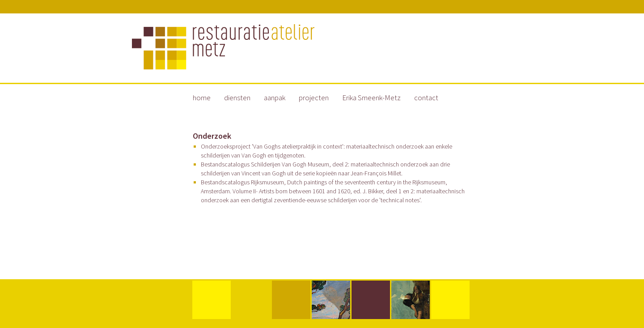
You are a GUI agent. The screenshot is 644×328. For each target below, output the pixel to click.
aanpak (275, 98)
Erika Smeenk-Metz (371, 98)
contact (426, 98)
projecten (314, 98)
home (202, 98)
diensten (237, 98)
